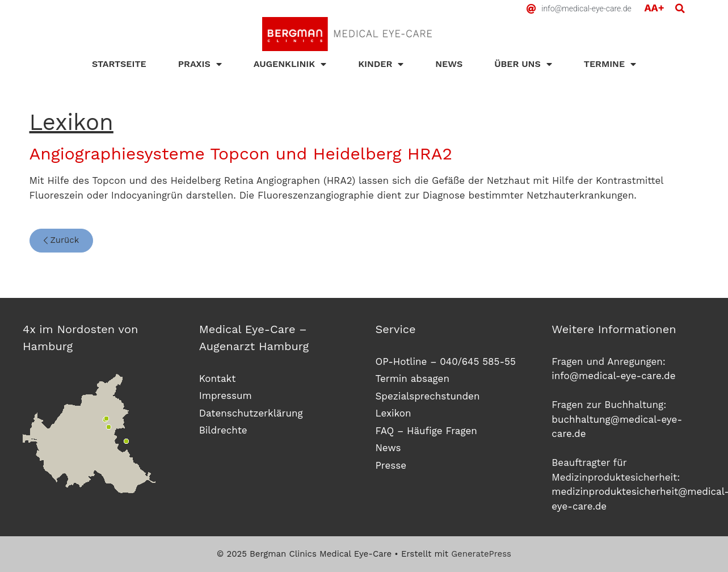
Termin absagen (413, 378)
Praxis (200, 64)
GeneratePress (481, 554)
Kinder (381, 64)
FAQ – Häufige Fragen (426, 431)
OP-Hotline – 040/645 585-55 (446, 361)
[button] (680, 9)
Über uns (523, 64)
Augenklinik (290, 64)
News (449, 64)
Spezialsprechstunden (428, 396)
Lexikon (394, 413)
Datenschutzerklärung (251, 413)
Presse (391, 465)
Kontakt (218, 378)
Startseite (119, 64)
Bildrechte (223, 430)
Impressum (226, 396)
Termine (610, 64)
